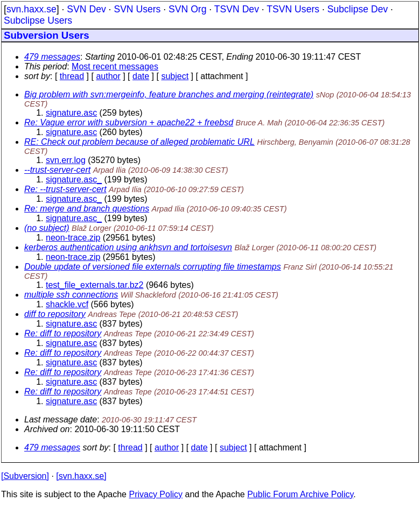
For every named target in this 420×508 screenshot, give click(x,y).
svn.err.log (66, 160)
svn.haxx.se (31, 9)
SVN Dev (86, 9)
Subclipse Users (38, 20)
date (141, 76)
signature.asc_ (74, 179)
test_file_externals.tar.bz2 (94, 285)
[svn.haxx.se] (81, 476)
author (108, 76)
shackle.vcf (67, 304)
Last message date (61, 419)
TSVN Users (293, 9)
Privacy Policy (156, 494)
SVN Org (187, 9)
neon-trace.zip (73, 238)
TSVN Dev (237, 9)
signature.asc (71, 113)
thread (72, 76)
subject (175, 76)
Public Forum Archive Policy (300, 494)
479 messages (52, 57)
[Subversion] (25, 476)
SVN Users (137, 9)
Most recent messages (115, 66)
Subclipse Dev (358, 9)
